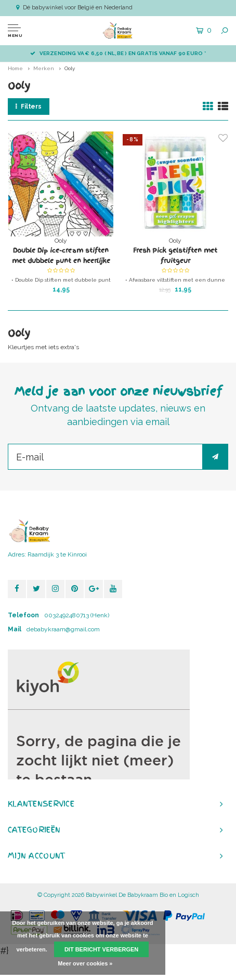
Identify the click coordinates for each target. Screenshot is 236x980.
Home (15, 68)
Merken (44, 68)
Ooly (70, 68)
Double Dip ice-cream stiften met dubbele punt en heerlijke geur (61, 256)
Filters (29, 107)
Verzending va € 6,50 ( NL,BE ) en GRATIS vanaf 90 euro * (118, 53)
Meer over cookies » (85, 963)
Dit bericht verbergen (101, 949)
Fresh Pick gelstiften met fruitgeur (175, 256)
